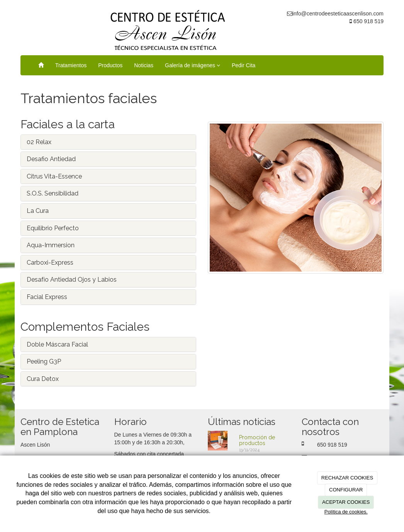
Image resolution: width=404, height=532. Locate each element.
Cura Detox (43, 379)
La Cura (38, 211)
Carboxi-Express (50, 263)
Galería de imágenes (193, 65)
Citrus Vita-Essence (54, 176)
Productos (110, 65)
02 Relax (39, 142)
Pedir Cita (244, 65)
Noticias (144, 65)
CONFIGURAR (346, 490)
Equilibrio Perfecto (53, 228)
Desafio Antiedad (51, 159)
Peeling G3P (44, 361)
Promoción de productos (257, 440)
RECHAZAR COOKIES (347, 478)
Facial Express (47, 297)
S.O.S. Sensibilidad (53, 193)
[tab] (108, 142)
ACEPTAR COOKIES (346, 502)
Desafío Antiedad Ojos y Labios (72, 280)
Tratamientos (71, 65)
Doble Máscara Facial (57, 344)
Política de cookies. (346, 512)
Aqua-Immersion (51, 245)
